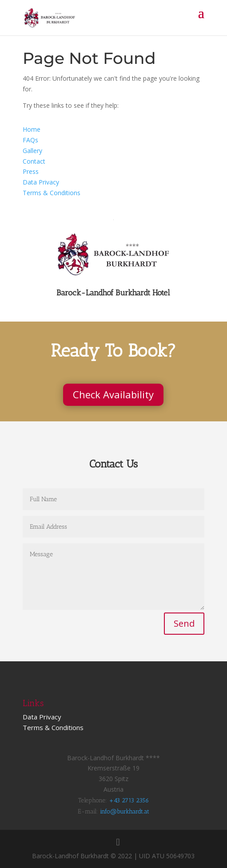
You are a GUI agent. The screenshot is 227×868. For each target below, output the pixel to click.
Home (32, 129)
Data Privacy (41, 182)
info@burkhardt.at (125, 811)
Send (184, 623)
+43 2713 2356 (129, 800)
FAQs (30, 140)
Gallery (32, 151)
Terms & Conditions (52, 193)
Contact (34, 161)
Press (31, 171)
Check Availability (113, 394)
